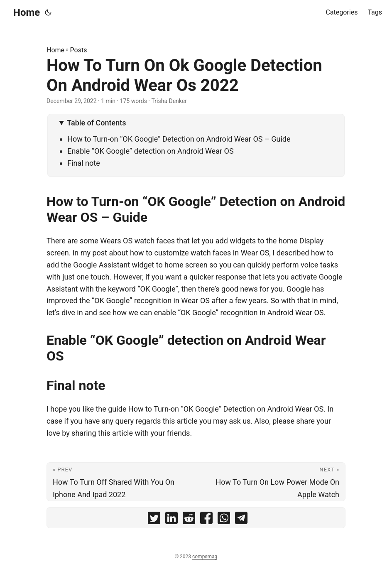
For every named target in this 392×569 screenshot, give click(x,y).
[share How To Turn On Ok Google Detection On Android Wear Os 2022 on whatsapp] (224, 520)
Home (27, 12)
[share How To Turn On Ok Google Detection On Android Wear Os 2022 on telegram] (241, 520)
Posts (79, 50)
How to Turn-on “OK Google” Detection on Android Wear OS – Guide (179, 139)
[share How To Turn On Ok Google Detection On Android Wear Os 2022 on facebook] (206, 520)
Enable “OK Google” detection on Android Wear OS (150, 151)
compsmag (205, 557)
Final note (84, 163)
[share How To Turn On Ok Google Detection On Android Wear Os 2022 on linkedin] (171, 520)
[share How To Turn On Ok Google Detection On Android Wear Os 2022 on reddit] (189, 520)
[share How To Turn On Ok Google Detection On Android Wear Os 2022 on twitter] (154, 520)
